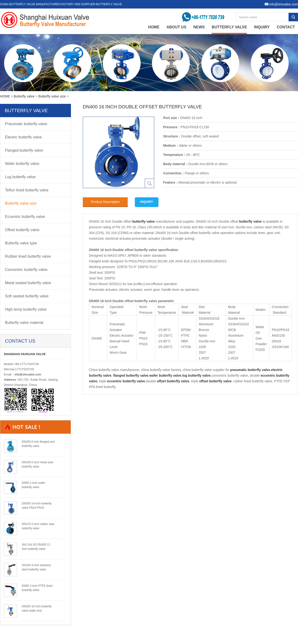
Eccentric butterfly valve (25, 217)
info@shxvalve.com (28, 374)
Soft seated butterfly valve (27, 296)
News (199, 27)
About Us (176, 27)
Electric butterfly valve (23, 137)
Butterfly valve (229, 27)
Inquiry (262, 27)
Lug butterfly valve (20, 177)
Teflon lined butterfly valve (27, 190)
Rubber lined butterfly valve (28, 256)
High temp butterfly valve (26, 309)
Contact (286, 27)
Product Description (105, 202)
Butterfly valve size (52, 96)
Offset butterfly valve (22, 230)
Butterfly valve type (21, 243)
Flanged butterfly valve (24, 150)
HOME (5, 96)
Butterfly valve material (24, 323)
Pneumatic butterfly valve (26, 124)
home (154, 27)
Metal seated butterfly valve (28, 283)
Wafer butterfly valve (22, 164)
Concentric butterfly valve (26, 270)
